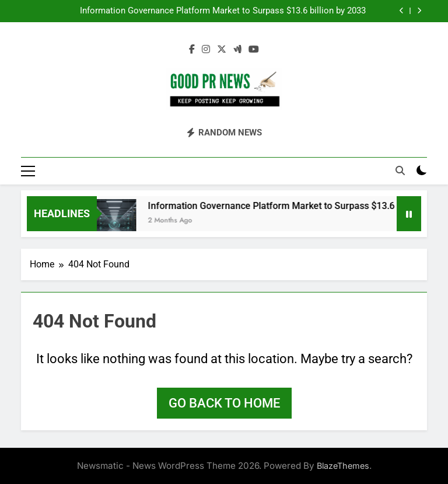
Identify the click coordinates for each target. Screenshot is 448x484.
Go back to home (224, 403)
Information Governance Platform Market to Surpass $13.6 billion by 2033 (223, 11)
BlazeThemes (343, 466)
